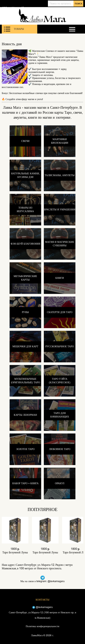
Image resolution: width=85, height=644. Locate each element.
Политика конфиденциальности (42, 626)
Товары (14, 29)
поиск (78, 3)
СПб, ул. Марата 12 (13, 8)
